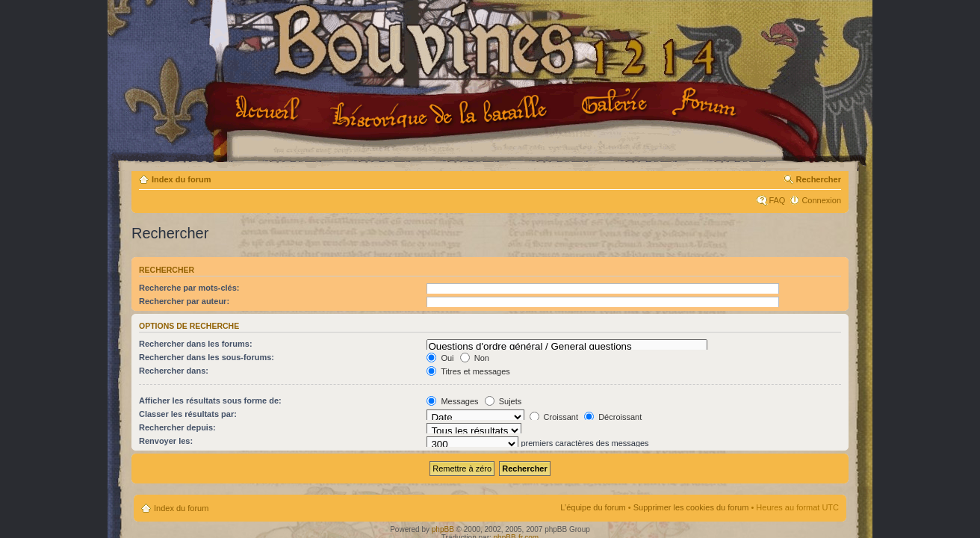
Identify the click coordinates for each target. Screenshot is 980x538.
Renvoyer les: (166, 441)
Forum (706, 103)
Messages (452, 401)
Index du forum (181, 179)
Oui (440, 358)
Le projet (441, 111)
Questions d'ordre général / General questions (567, 347)
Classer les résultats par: (188, 414)
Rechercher (818, 179)
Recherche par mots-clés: (189, 288)
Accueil (270, 110)
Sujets (503, 401)
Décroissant (613, 417)
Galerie (617, 102)
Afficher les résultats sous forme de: (210, 401)
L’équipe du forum (593, 507)
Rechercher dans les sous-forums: (207, 357)
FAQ (777, 200)
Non (475, 358)
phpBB (443, 529)
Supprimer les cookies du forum (691, 507)
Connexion (821, 200)
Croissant (554, 417)
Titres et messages (468, 371)
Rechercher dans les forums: (196, 344)
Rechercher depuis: (177, 427)
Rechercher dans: (174, 371)
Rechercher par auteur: (184, 301)
